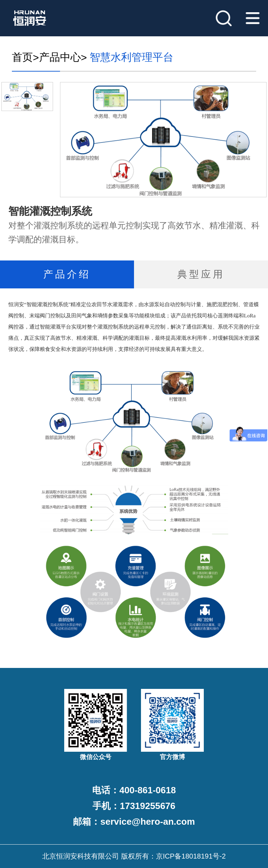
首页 (22, 57)
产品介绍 (67, 274)
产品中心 (60, 57)
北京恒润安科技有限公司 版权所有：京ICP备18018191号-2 (134, 856)
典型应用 (201, 274)
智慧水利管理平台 (130, 57)
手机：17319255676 (134, 806)
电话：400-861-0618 (134, 790)
